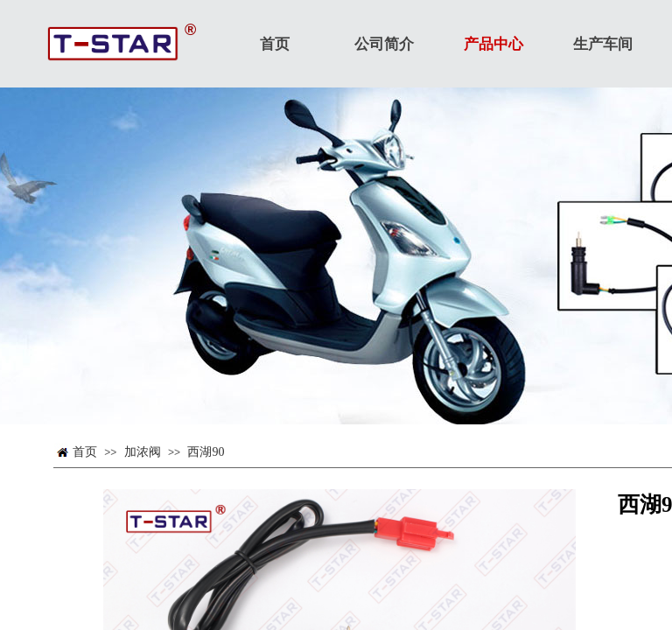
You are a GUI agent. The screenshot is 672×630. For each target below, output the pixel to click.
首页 (85, 452)
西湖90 (206, 452)
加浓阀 (143, 452)
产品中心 (493, 44)
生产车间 (603, 44)
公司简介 (384, 44)
